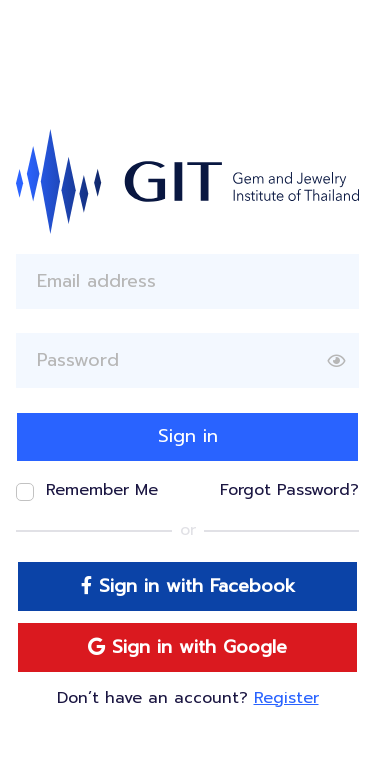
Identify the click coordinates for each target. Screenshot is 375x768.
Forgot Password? (289, 490)
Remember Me (102, 490)
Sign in (188, 436)
